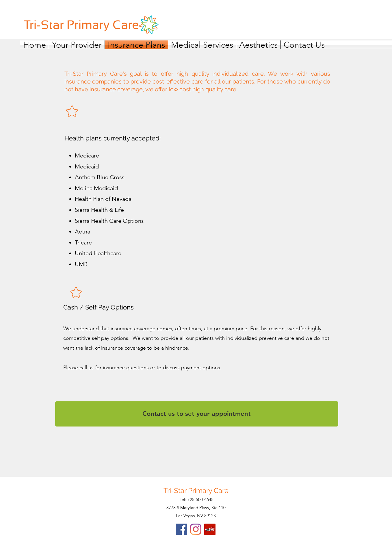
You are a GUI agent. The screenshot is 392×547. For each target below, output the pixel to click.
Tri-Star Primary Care (196, 491)
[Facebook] (182, 529)
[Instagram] (196, 529)
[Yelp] (210, 529)
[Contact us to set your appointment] (197, 414)
